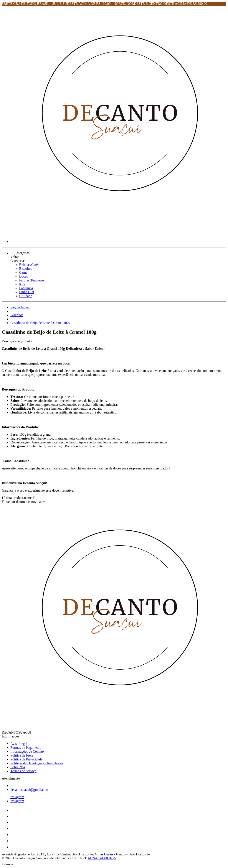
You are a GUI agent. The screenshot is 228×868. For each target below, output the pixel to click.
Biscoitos (26, 269)
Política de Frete (22, 755)
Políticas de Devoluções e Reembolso (37, 763)
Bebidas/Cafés (29, 265)
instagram (17, 797)
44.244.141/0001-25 (102, 858)
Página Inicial (20, 307)
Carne (23, 272)
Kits (22, 284)
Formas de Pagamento (26, 748)
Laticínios (26, 288)
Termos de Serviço (23, 771)
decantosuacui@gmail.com (29, 790)
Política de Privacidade (26, 759)
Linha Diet (27, 292)
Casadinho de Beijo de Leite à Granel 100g (40, 323)
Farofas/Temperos (32, 280)
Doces (23, 276)
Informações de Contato (27, 751)
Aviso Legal (19, 744)
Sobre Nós (18, 767)
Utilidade (26, 296)
